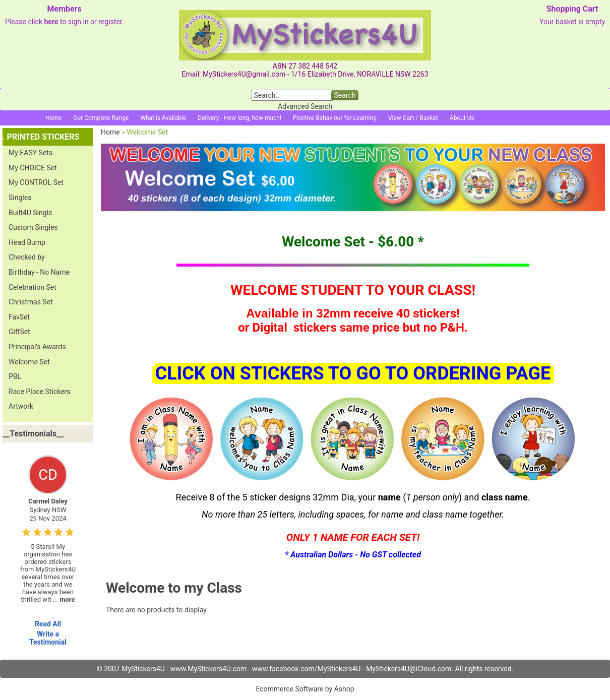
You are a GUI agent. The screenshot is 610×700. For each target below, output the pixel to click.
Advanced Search (305, 106)
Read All (48, 624)
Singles (20, 198)
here (51, 22)
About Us (462, 118)
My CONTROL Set (36, 182)
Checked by (27, 257)
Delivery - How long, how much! (239, 118)
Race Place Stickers (40, 392)
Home (53, 118)
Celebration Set (33, 287)
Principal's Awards (37, 347)
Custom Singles (33, 227)
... (64, 599)
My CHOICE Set (33, 168)
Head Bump (27, 242)
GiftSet (19, 332)
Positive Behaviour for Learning (335, 118)
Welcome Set (29, 362)
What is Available (163, 118)
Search (345, 95)
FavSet (19, 317)
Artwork (21, 406)
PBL (15, 376)
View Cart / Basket (413, 118)
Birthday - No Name (39, 272)
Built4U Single (30, 213)
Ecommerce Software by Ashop (305, 689)
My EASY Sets (30, 153)
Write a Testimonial (48, 638)
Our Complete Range (101, 118)
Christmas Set (31, 302)
